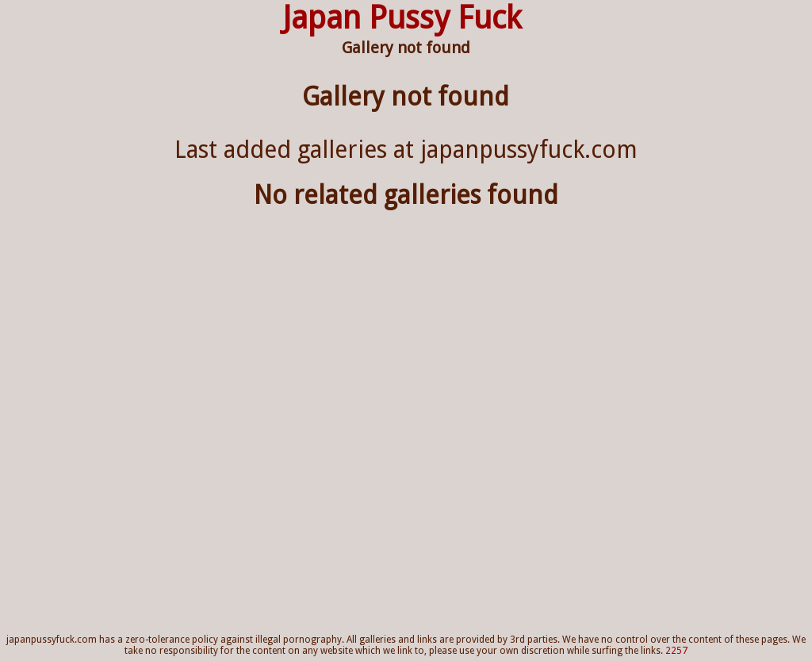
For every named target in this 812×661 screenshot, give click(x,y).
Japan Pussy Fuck (402, 18)
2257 (676, 651)
